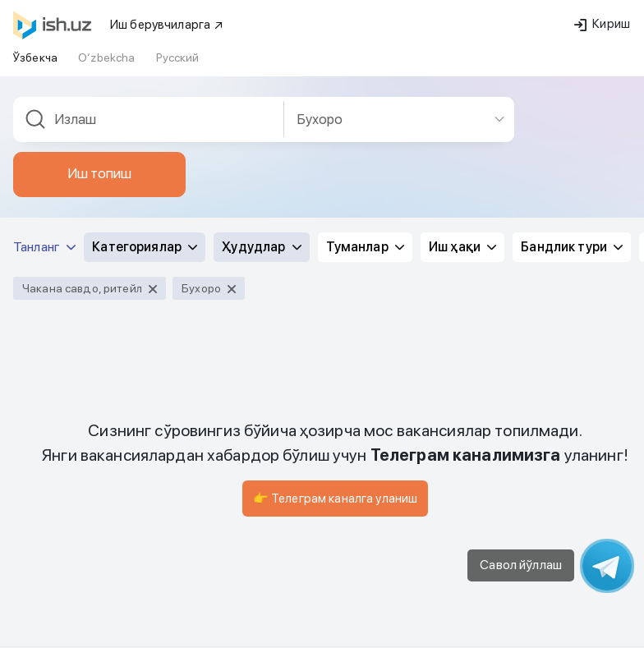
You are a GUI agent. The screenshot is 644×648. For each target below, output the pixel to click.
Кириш (602, 24)
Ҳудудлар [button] (261, 247)
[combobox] (149, 119)
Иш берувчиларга (167, 25)
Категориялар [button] (145, 247)
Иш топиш (99, 173)
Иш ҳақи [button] (462, 247)
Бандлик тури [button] (572, 247)
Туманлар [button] (365, 247)
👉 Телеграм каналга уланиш (336, 499)
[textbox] (149, 119)
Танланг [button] (44, 247)
